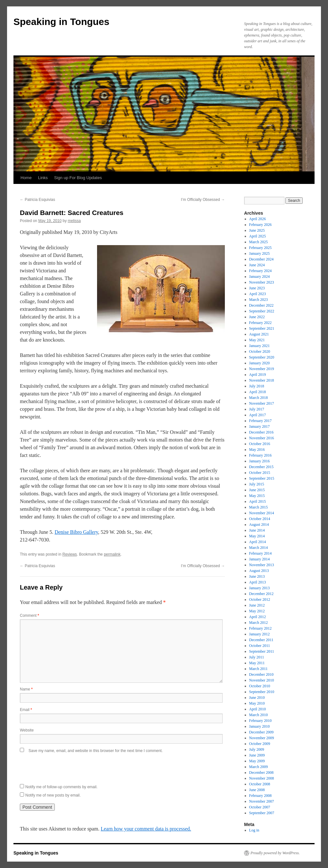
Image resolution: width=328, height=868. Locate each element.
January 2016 (259, 461)
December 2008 (261, 773)
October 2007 (260, 807)
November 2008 (262, 778)
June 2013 (257, 576)
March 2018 (258, 398)
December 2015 (261, 467)
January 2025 (259, 253)
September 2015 (262, 478)
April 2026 (258, 219)
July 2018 (257, 386)
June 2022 (257, 317)
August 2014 (259, 525)
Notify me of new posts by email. (53, 795)
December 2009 (261, 732)
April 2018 (258, 392)
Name (26, 689)
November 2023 (262, 282)
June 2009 (257, 755)
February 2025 (260, 248)
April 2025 (258, 236)
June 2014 (257, 530)
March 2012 (258, 623)
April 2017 (258, 415)
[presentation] (69, 767)
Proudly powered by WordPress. (275, 853)
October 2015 (260, 473)
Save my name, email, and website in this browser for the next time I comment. (96, 751)
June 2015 (257, 490)
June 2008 (257, 790)
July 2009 (257, 749)
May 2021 (257, 340)
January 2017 (259, 426)
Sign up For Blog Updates (78, 178)
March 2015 (258, 507)
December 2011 (261, 640)
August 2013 (259, 571)
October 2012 (260, 599)
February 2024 (260, 271)
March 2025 (258, 242)
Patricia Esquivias (37, 200)
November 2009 (262, 738)
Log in (254, 830)
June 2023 (257, 288)
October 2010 (260, 686)
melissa (74, 221)
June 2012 (257, 605)
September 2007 (262, 813)
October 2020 (260, 351)
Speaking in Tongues (61, 22)
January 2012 (259, 634)
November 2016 (262, 438)
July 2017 (257, 409)
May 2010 (257, 703)
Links (43, 178)
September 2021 (262, 328)
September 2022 (262, 311)
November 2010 (262, 680)
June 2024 (257, 265)
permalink (112, 554)
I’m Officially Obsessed (203, 200)
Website (27, 730)
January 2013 (259, 588)
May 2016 (257, 450)
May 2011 (257, 663)
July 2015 (257, 484)
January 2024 (259, 277)
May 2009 (257, 761)
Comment (29, 616)
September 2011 (262, 651)
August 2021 (259, 334)
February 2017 (260, 421)
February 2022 (260, 323)
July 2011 (257, 657)
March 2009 (258, 767)
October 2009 (260, 744)
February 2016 (260, 455)
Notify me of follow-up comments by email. (61, 787)
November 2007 (262, 801)
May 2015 (257, 496)
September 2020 (262, 357)
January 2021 (259, 346)
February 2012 (260, 628)
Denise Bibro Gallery (76, 532)
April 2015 (258, 501)
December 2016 (261, 432)
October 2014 (260, 519)
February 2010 (260, 721)
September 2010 (262, 692)
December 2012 (261, 594)
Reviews (70, 554)
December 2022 (261, 305)
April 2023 (258, 294)
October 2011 (260, 646)
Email (26, 710)
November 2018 (262, 380)
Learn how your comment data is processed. (146, 829)
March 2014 (258, 548)
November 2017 (262, 403)
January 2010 (259, 726)
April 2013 (258, 582)
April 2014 (258, 542)
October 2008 (260, 784)
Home (26, 178)
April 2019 (258, 375)
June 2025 (257, 230)
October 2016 (260, 444)
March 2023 (258, 300)
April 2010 (258, 709)
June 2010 (257, 698)
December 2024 (261, 259)
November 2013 (262, 565)
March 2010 (258, 715)
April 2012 (258, 617)
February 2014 (260, 553)
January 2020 (259, 363)
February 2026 (260, 225)
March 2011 (258, 669)
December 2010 (261, 674)
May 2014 (257, 536)
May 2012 (257, 611)
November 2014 (262, 513)
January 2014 (259, 559)
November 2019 (262, 369)
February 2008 (260, 796)
